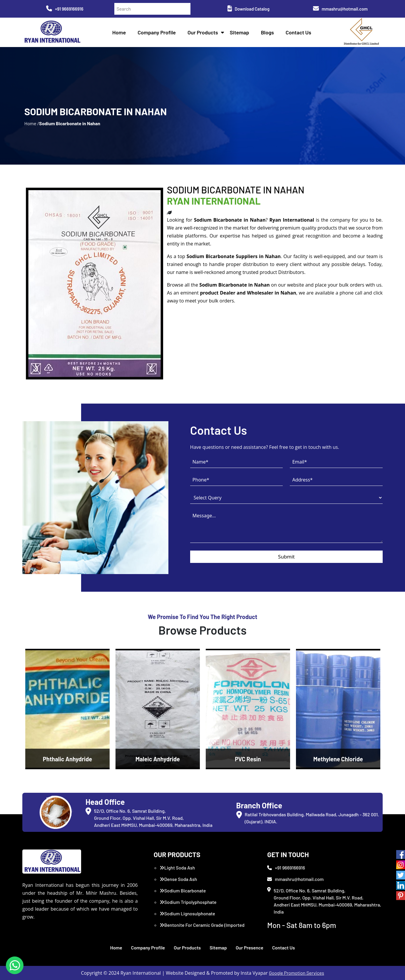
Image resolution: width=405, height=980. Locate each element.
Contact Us (298, 32)
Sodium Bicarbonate (183, 890)
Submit (286, 557)
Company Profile (157, 32)
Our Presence (250, 948)
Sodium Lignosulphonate (187, 913)
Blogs (267, 32)
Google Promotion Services (297, 973)
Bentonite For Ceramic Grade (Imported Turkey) (202, 928)
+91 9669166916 (65, 9)
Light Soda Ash (177, 868)
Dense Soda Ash (178, 879)
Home (119, 32)
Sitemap (240, 32)
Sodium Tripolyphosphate (188, 902)
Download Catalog (248, 9)
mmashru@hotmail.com (340, 9)
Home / (32, 123)
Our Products (203, 32)
